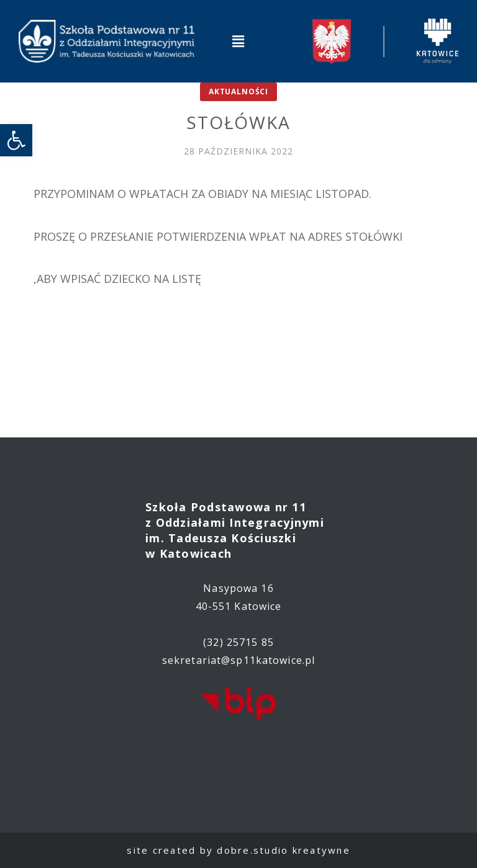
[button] (238, 41)
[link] (16, 140)
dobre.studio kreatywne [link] (284, 850)
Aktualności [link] (238, 92)
